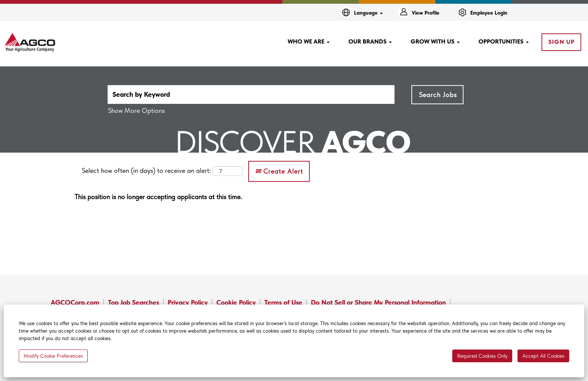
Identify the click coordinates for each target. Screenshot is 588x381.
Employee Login (489, 13)
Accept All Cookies (543, 356)
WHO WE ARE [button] (309, 41)
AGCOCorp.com (75, 303)
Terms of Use (283, 303)
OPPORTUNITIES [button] (504, 41)
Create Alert (279, 171)
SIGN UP (561, 42)
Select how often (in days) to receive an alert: (146, 170)
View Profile (426, 13)
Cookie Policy (236, 303)
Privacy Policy (188, 303)
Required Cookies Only (482, 356)
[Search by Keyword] (251, 94)
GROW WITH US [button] (435, 41)
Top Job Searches (133, 303)
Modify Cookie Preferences (53, 356)
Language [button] (368, 13)
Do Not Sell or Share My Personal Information (378, 303)
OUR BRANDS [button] (370, 41)
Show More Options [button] (136, 110)
